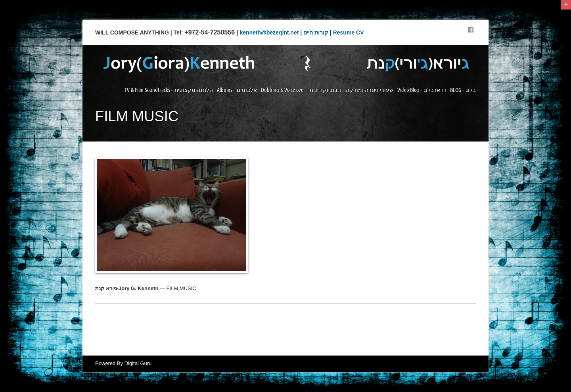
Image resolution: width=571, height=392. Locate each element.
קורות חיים (316, 33)
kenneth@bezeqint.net (269, 33)
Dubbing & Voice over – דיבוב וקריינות (301, 90)
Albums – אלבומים (237, 90)
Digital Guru (138, 363)
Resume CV (349, 33)
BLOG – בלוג (463, 90)
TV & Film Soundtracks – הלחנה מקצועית (169, 90)
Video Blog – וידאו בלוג (422, 90)
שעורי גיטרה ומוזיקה (370, 90)
